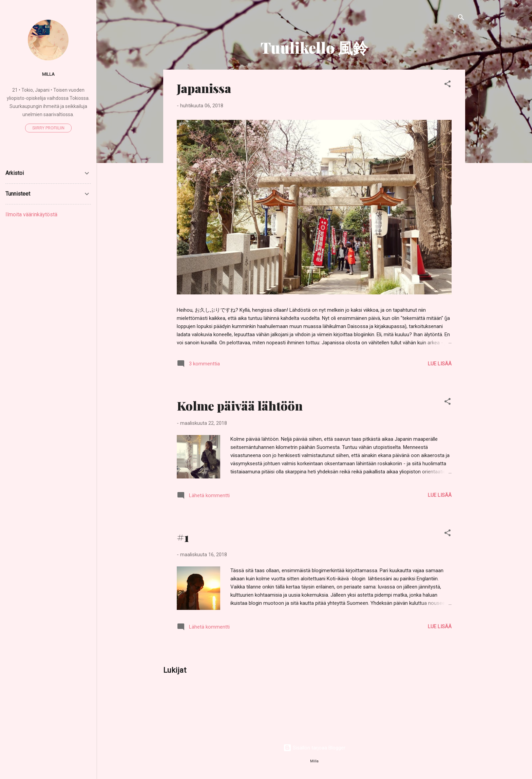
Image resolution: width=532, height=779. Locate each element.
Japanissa (204, 88)
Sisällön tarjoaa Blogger (314, 748)
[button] (448, 85)
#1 (183, 537)
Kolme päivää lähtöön (240, 405)
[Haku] (461, 19)
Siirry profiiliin (48, 128)
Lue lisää (440, 364)
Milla (48, 74)
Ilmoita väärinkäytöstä (31, 214)
